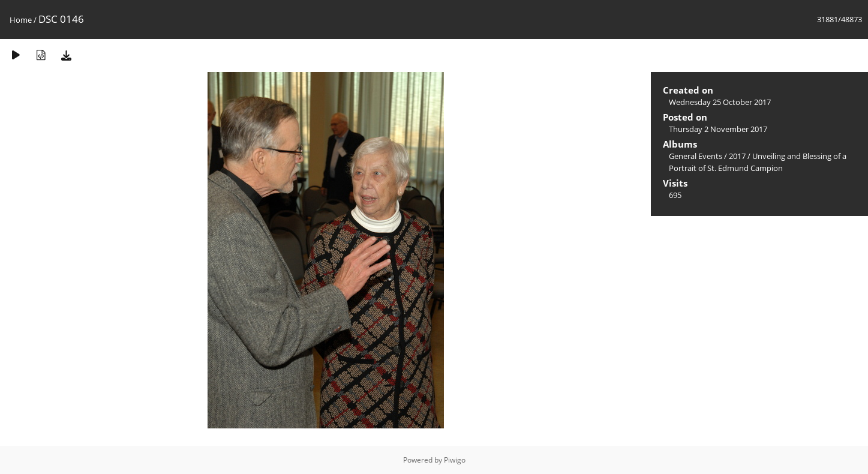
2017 (737, 156)
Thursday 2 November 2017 (718, 129)
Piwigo (455, 460)
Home (21, 20)
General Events (696, 156)
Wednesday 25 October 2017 (720, 102)
